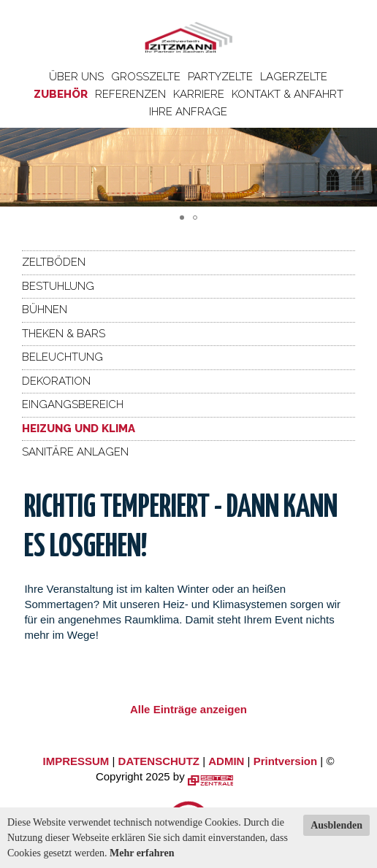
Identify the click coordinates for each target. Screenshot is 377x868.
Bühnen (45, 310)
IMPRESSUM (76, 761)
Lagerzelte (294, 77)
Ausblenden (336, 825)
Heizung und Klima (79, 429)
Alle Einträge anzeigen (188, 709)
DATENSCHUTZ (159, 761)
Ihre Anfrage (188, 112)
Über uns (76, 77)
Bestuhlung (58, 286)
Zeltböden (54, 262)
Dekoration (56, 381)
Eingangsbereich (73, 404)
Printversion (286, 761)
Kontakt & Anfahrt (287, 94)
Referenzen (130, 94)
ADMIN (226, 761)
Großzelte (146, 77)
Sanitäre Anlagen (75, 452)
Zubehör (61, 94)
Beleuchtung (62, 357)
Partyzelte (220, 77)
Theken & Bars (64, 334)
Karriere (199, 94)
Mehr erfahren (142, 853)
